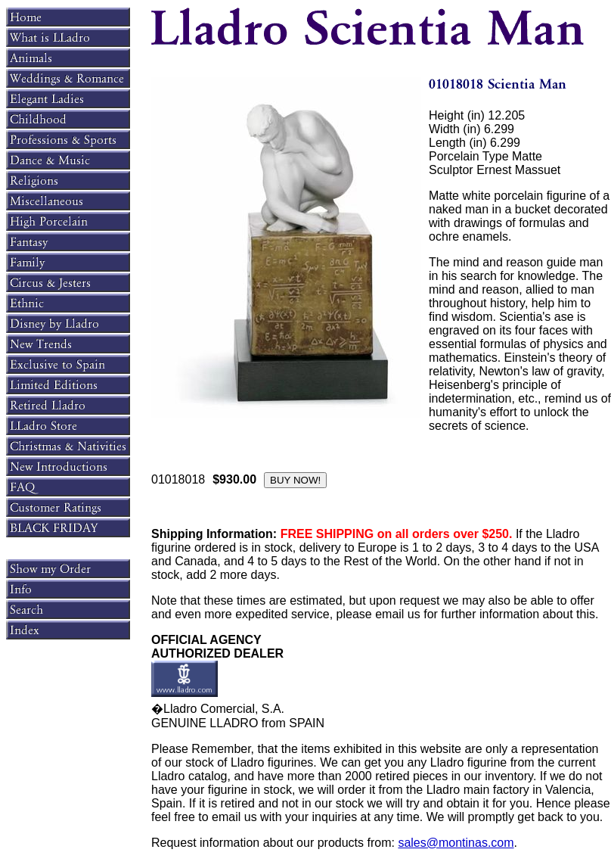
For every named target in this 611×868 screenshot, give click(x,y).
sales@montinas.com (456, 843)
